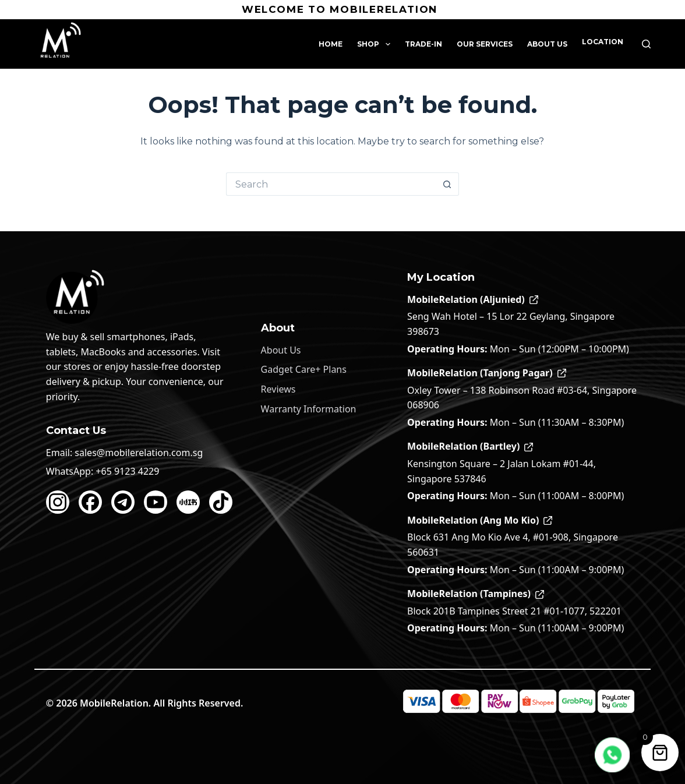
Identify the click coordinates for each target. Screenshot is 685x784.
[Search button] (447, 184)
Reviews (278, 389)
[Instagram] (58, 502)
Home (331, 44)
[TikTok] (221, 502)
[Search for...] (331, 184)
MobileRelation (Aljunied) (473, 299)
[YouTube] (156, 502)
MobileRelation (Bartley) (470, 446)
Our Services (485, 44)
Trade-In (423, 44)
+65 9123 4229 (127, 471)
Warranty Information (309, 409)
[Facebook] (90, 502)
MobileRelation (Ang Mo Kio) (480, 520)
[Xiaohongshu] (188, 502)
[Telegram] (123, 502)
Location (603, 42)
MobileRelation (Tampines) (476, 594)
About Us (547, 44)
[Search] (646, 44)
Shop (376, 44)
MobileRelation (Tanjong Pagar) (487, 373)
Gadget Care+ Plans (304, 369)
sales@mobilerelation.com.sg (139, 453)
